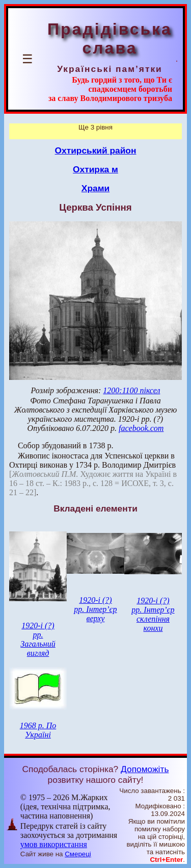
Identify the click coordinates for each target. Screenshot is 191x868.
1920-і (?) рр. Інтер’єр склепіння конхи (153, 614)
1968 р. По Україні (38, 730)
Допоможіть (145, 769)
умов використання (54, 844)
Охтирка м (95, 169)
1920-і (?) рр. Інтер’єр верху (95, 609)
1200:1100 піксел (131, 390)
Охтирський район (96, 150)
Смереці (78, 854)
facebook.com (141, 428)
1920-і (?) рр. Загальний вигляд (38, 639)
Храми (95, 188)
